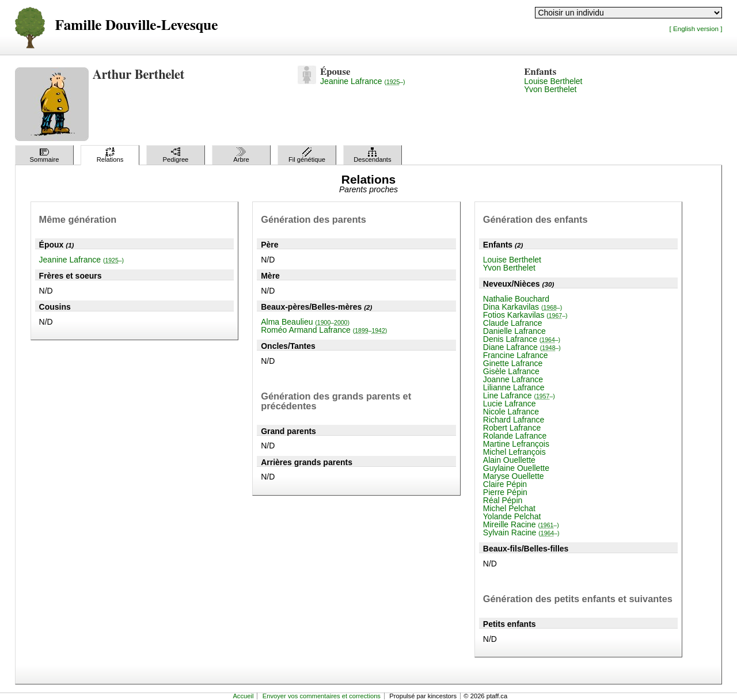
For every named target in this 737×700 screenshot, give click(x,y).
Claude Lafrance (513, 323)
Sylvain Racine (521, 532)
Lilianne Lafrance (514, 387)
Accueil (243, 696)
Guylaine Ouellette (516, 468)
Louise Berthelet (553, 81)
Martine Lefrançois (516, 444)
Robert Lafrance (512, 428)
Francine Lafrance (516, 355)
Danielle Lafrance (514, 331)
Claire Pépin (505, 484)
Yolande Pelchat (512, 516)
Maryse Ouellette (514, 476)
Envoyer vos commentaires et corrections (322, 696)
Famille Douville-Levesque (137, 26)
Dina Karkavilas (523, 307)
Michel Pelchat (509, 508)
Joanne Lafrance (513, 379)
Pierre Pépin (505, 492)
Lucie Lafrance (510, 404)
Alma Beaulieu (305, 322)
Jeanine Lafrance (363, 81)
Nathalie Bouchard (516, 299)
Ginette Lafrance (513, 363)
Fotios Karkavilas (525, 315)
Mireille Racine (521, 524)
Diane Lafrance (522, 347)
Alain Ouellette (509, 460)
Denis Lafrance (522, 339)
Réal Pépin (503, 500)
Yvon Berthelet (550, 89)
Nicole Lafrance (511, 412)
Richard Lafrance (514, 420)
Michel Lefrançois (514, 452)
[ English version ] (696, 28)
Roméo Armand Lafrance (324, 330)
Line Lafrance (519, 395)
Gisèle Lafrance (511, 371)
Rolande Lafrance (515, 436)
